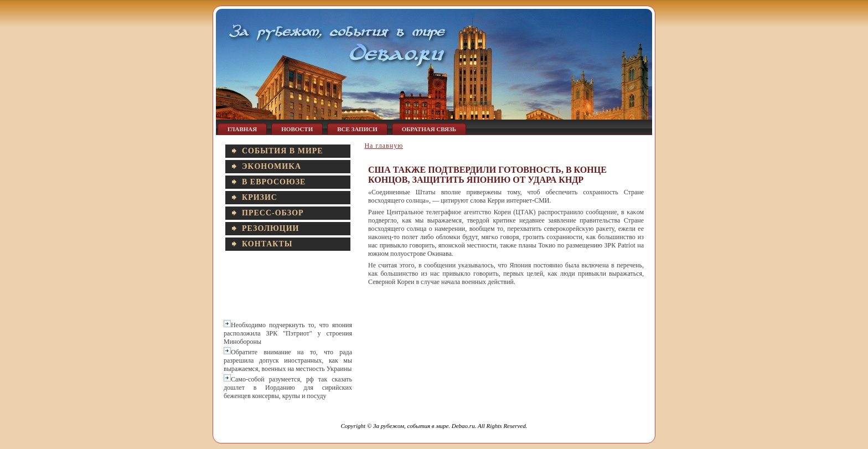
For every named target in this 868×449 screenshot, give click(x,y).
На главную (384, 146)
